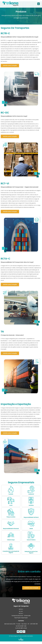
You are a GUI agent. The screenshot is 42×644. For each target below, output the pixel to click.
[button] (39, 4)
